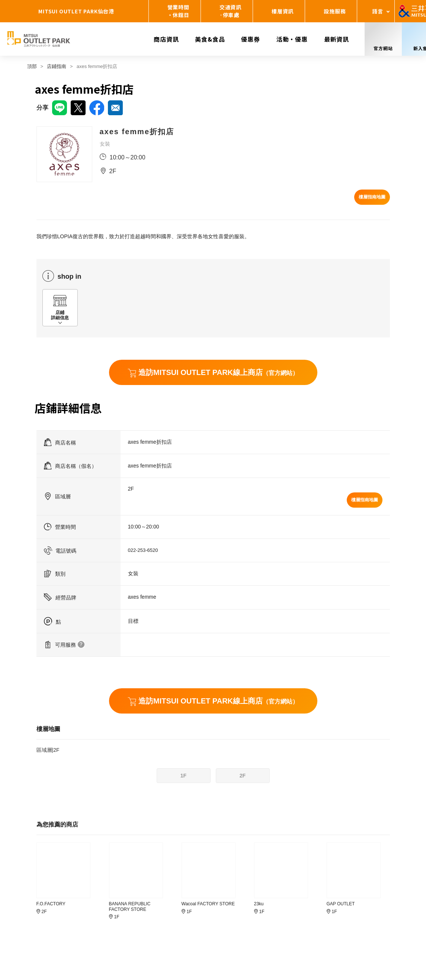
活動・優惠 (292, 39)
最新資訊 (337, 39)
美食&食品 (210, 39)
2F (243, 776)
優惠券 (250, 39)
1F (183, 776)
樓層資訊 (283, 11)
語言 (378, 11)
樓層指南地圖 (372, 197)
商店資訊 (166, 39)
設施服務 (335, 11)
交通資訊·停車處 (230, 11)
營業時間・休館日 (178, 11)
